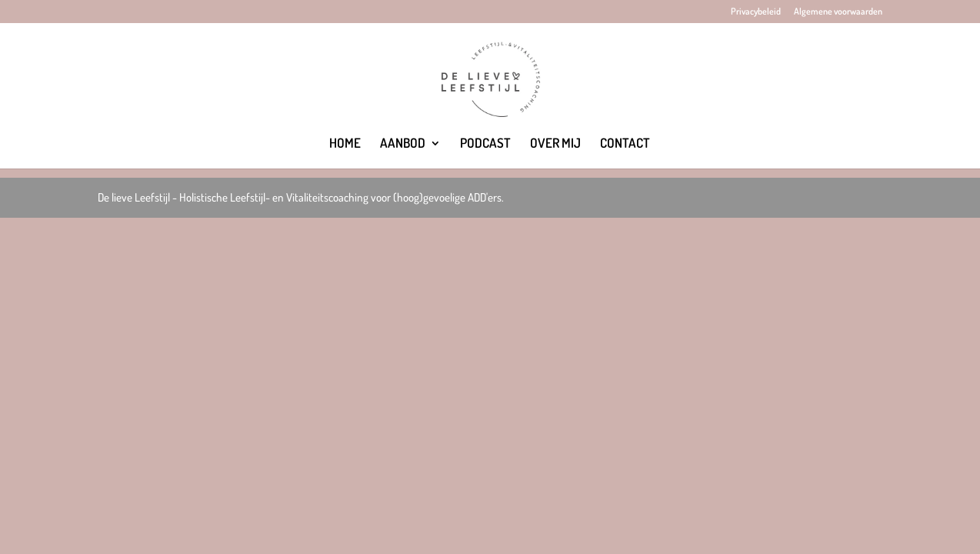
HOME (345, 144)
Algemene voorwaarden (838, 12)
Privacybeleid (756, 12)
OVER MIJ (555, 144)
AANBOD (403, 144)
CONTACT (625, 144)
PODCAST (485, 144)
